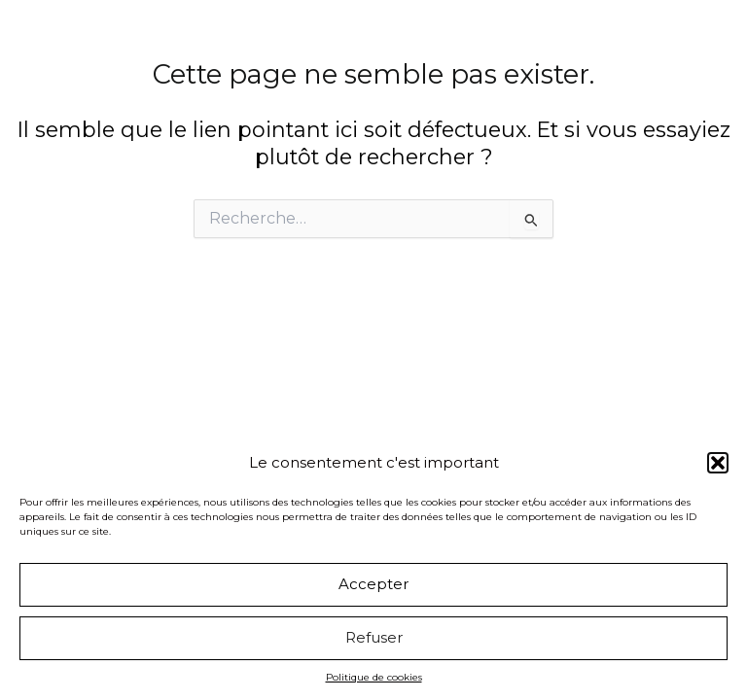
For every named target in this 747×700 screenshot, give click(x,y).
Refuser (374, 637)
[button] (718, 463)
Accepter (373, 584)
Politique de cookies (374, 677)
